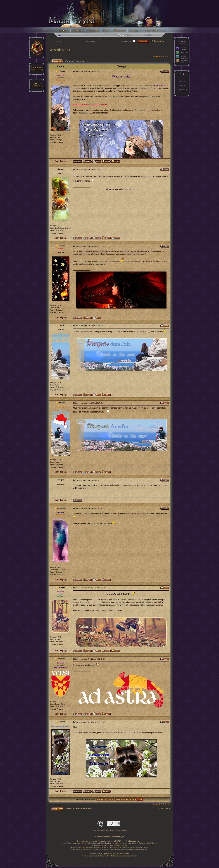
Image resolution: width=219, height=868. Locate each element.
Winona (62, 71)
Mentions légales (121, 830)
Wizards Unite (60, 50)
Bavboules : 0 (182, 90)
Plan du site (110, 830)
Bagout (61, 169)
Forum (69, 61)
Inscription (158, 41)
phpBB (97, 841)
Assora (62, 722)
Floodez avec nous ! (63, 35)
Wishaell (62, 402)
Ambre (62, 246)
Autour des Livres (83, 61)
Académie (148, 35)
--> (168, 57)
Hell (62, 325)
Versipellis (62, 658)
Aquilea (62, 587)
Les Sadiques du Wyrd (63, 228)
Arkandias (62, 508)
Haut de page (60, 161)
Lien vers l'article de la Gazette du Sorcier (90, 105)
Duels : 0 (182, 81)
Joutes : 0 (182, 85)
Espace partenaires (98, 830)
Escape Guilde (60, 570)
